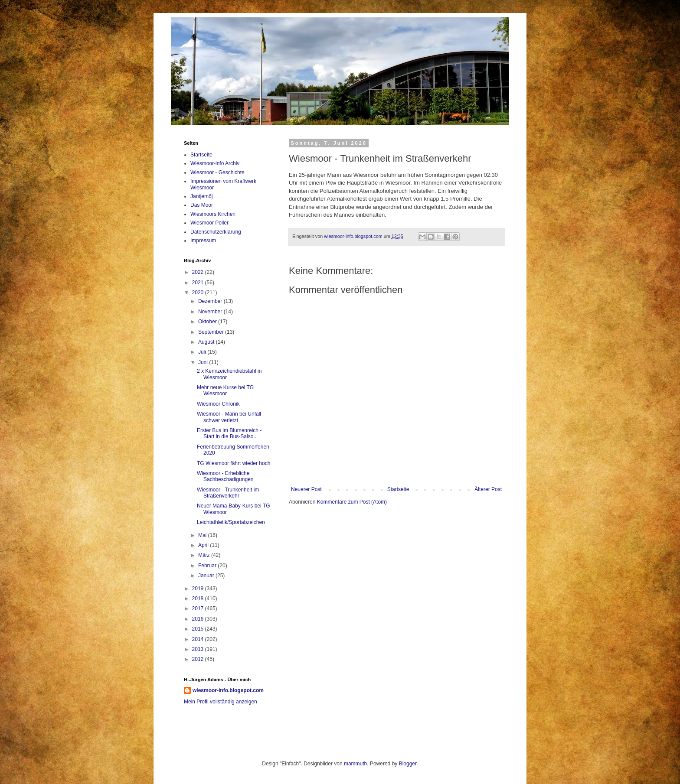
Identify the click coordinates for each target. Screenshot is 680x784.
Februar (208, 566)
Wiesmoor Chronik (218, 404)
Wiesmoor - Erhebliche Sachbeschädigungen (225, 476)
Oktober (208, 322)
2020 (199, 293)
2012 (199, 659)
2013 (199, 649)
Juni (204, 362)
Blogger (408, 764)
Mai (203, 535)
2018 (199, 599)
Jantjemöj (201, 196)
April (204, 545)
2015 (199, 629)
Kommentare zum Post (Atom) (352, 502)
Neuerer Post (306, 489)
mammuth (355, 764)
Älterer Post (488, 489)
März (205, 555)
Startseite (398, 489)
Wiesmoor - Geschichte (217, 172)
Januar (207, 576)
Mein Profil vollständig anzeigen (221, 702)
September (212, 332)
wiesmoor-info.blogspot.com (228, 690)
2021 (199, 283)
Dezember (211, 301)
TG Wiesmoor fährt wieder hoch (234, 463)
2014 (199, 639)
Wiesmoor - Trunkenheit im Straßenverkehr (228, 493)
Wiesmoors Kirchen (213, 214)
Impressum (203, 241)
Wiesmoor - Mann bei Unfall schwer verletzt (229, 417)
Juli (203, 352)
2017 (199, 608)
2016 (199, 619)
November (211, 312)
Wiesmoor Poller (209, 223)
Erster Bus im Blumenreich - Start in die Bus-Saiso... (229, 433)
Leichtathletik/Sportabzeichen (231, 522)
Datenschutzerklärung (216, 232)
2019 (199, 589)
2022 (199, 272)
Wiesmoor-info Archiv (215, 163)
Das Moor (202, 205)
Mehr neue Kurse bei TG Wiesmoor (225, 390)
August (207, 342)
